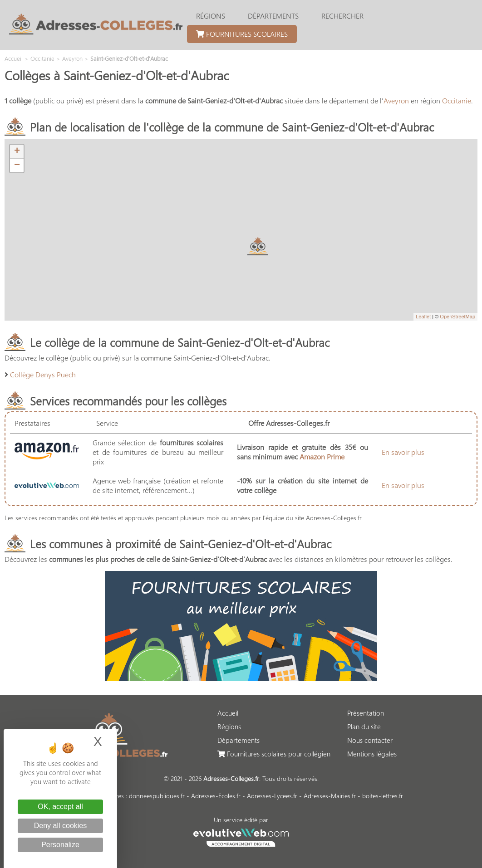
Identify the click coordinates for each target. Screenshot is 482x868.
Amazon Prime (322, 456)
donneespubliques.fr (157, 796)
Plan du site (364, 727)
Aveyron (396, 100)
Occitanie (457, 100)
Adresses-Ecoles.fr (216, 796)
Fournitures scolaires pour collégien (274, 754)
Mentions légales (372, 754)
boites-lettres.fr (383, 796)
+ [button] (17, 151)
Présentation (366, 713)
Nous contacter (370, 740)
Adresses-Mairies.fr (330, 796)
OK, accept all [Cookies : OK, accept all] (60, 807)
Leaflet (423, 317)
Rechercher (342, 16)
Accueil (228, 713)
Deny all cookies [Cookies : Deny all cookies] (61, 826)
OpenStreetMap (457, 317)
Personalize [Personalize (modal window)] (60, 845)
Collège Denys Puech (43, 374)
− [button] (17, 166)
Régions (211, 16)
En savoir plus (403, 452)
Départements (273, 16)
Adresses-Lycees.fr (272, 796)
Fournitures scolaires (242, 34)
